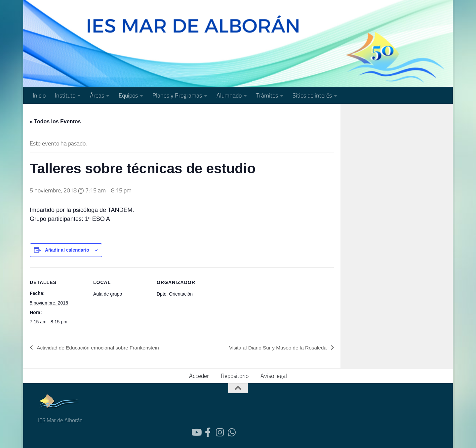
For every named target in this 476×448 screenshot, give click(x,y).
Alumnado (229, 96)
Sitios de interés (312, 96)
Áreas (97, 96)
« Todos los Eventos (55, 122)
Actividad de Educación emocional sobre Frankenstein (100, 348)
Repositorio (235, 376)
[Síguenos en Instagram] (220, 432)
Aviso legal (274, 376)
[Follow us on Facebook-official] (208, 432)
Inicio (39, 96)
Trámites (267, 96)
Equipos (128, 96)
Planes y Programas (177, 96)
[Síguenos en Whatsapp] (232, 432)
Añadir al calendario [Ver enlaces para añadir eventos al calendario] (67, 250)
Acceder (199, 376)
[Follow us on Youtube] (196, 432)
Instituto (65, 96)
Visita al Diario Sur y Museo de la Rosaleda (276, 348)
